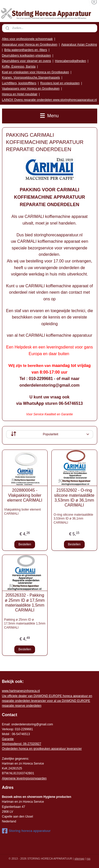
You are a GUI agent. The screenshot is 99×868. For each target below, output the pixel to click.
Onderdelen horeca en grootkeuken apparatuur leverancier (42, 749)
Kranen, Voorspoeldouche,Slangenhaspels (31, 78)
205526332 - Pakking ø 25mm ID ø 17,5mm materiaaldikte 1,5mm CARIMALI (25, 603)
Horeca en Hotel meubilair (20, 94)
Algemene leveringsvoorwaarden (24, 778)
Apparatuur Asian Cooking (79, 45)
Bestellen (25, 544)
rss (89, 859)
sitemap (79, 859)
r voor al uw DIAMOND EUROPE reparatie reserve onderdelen (47, 701)
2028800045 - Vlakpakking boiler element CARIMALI (25, 495)
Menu (49, 116)
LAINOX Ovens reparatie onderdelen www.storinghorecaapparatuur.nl (49, 100)
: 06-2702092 (31, 744)
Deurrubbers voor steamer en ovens (27, 61)
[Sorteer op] (50, 434)
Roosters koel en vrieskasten (60, 83)
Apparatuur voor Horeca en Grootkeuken (30, 45)
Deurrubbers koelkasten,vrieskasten (26, 56)
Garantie (8, 739)
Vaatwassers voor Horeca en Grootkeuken (31, 89)
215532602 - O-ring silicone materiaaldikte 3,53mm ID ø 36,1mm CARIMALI (74, 498)
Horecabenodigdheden (70, 61)
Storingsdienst (12, 744)
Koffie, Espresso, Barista (19, 67)
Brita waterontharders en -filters (26, 50)
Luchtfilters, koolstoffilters (19, 83)
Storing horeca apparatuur (26, 831)
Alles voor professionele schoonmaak (27, 39)
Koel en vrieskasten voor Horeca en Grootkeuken (36, 72)
